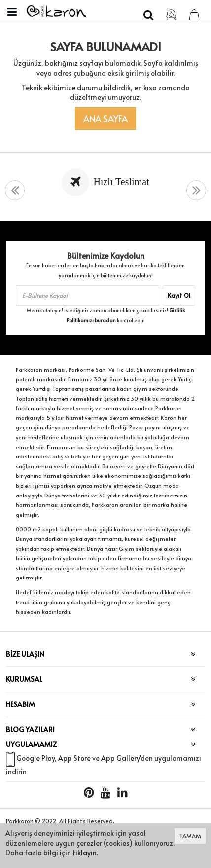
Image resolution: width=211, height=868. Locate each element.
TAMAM (190, 836)
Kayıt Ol (179, 295)
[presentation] (15, 190)
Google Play (35, 758)
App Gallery (120, 758)
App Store (74, 758)
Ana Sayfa (105, 118)
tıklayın (85, 852)
